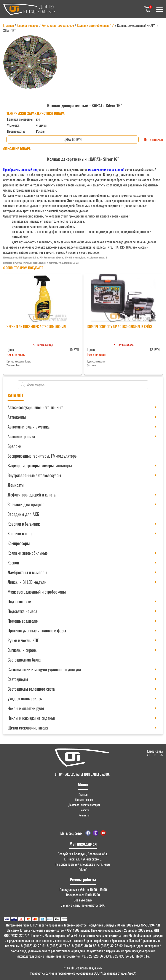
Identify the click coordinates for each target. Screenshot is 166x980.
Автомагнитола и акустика (29, 427)
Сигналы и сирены (22, 650)
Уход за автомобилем (25, 698)
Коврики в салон (21, 533)
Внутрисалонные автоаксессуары (34, 475)
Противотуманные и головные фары (37, 630)
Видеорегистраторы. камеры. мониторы (40, 465)
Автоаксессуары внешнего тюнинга (35, 407)
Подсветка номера (22, 611)
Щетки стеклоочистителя (28, 728)
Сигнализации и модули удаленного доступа (44, 669)
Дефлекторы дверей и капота (32, 495)
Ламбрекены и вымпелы (27, 572)
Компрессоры (19, 543)
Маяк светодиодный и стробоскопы (37, 592)
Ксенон (13, 562)
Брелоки (14, 446)
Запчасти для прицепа (26, 504)
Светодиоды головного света (31, 689)
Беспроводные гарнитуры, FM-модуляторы (42, 456)
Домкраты (16, 485)
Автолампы (17, 417)
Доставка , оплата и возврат (84, 805)
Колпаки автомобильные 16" (96, 25)
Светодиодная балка (24, 660)
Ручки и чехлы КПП (23, 640)
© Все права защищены (83, 968)
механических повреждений (106, 169)
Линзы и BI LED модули (27, 582)
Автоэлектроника (21, 436)
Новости (84, 810)
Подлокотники (19, 601)
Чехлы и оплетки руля (26, 708)
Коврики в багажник (24, 524)
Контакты (84, 815)
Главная (9, 25)
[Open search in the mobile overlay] (83, 385)
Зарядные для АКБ (23, 514)
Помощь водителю (23, 621)
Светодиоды (18, 679)
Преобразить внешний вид (20, 169)
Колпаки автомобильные (28, 553)
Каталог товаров (28, 25)
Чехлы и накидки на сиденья (31, 718)
